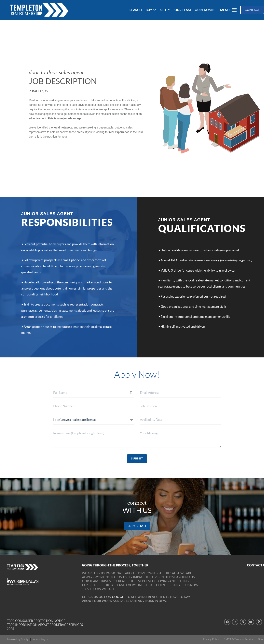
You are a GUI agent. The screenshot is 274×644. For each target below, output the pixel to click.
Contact (252, 10)
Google (119, 597)
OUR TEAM (183, 10)
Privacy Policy (211, 639)
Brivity (25, 639)
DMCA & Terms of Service (238, 639)
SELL (165, 10)
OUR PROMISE (205, 10)
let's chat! (137, 526)
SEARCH (136, 10)
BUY (151, 10)
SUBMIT (137, 458)
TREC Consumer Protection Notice (36, 621)
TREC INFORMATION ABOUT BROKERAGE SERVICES (45, 625)
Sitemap (262, 639)
